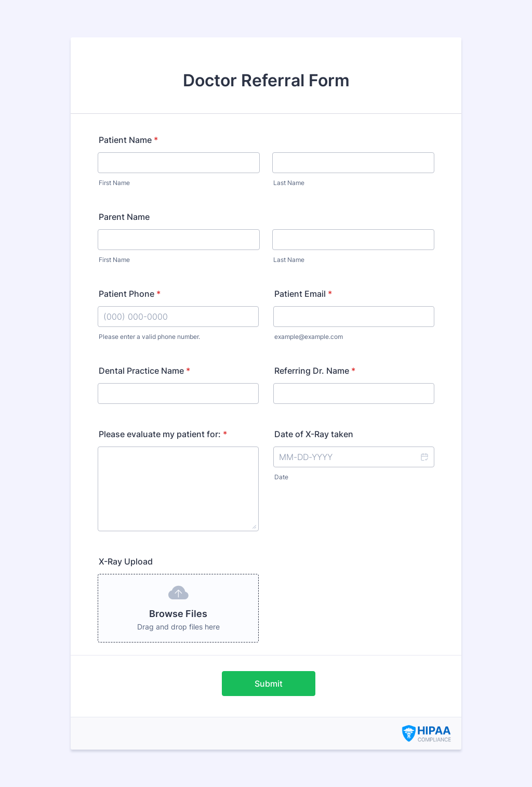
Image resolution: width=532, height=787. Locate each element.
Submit (269, 684)
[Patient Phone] (178, 317)
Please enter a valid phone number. (149, 337)
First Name (114, 183)
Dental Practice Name (144, 371)
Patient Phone (130, 294)
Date (281, 477)
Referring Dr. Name (315, 371)
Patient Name (128, 140)
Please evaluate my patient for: (163, 434)
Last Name (289, 183)
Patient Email (303, 294)
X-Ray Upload (126, 561)
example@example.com (309, 337)
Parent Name (124, 217)
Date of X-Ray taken (314, 434)
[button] (424, 457)
